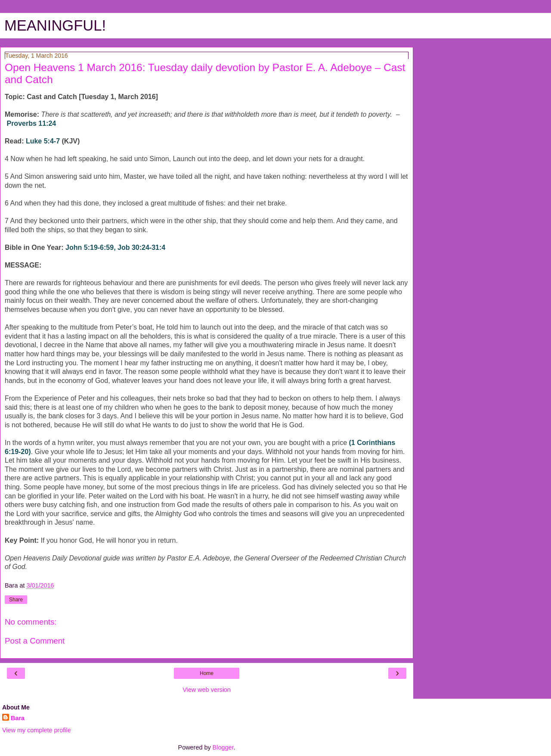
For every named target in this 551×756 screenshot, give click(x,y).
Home (207, 673)
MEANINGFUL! (55, 25)
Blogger (223, 747)
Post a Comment (35, 641)
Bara (18, 718)
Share (16, 600)
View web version (207, 690)
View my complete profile (37, 730)
